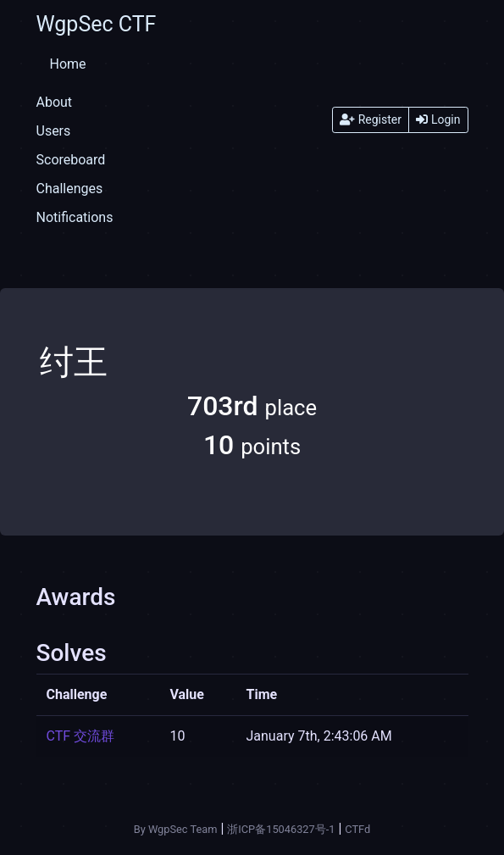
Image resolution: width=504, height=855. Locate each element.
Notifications (75, 217)
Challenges (70, 189)
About (55, 102)
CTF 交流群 (81, 736)
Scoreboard (71, 160)
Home (68, 64)
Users (54, 131)
